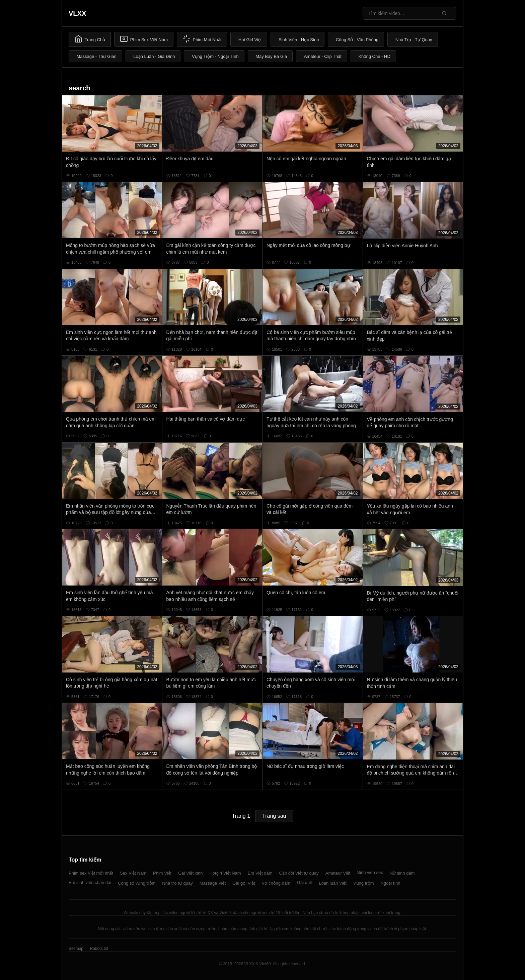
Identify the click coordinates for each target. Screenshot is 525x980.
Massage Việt (213, 883)
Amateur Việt (338, 873)
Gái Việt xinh (190, 873)
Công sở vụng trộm (137, 883)
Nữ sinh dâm (402, 873)
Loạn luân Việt (333, 883)
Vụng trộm (364, 883)
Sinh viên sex (370, 872)
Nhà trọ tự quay (177, 883)
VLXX (77, 13)
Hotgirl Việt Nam (225, 873)
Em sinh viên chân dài (90, 882)
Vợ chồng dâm (276, 883)
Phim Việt (162, 873)
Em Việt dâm (260, 873)
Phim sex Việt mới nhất (91, 873)
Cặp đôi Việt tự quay (299, 873)
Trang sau (274, 816)
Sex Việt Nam (133, 873)
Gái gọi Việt (244, 883)
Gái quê (305, 882)
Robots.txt (99, 949)
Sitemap (76, 949)
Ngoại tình (390, 883)
